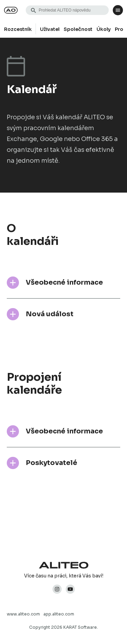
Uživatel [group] (50, 29)
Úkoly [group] (104, 29)
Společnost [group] (78, 29)
